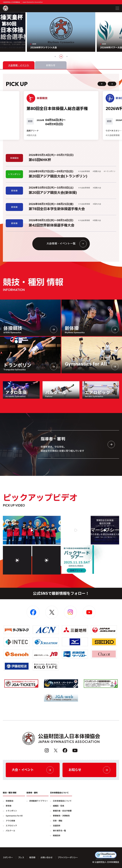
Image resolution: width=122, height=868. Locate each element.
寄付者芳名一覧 (59, 831)
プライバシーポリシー (68, 858)
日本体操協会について (62, 801)
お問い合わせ (47, 858)
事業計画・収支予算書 (62, 811)
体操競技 (9, 801)
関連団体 (57, 836)
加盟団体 (57, 826)
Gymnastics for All (14, 816)
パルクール (10, 831)
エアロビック (11, 826)
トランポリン (11, 811)
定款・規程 (58, 821)
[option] (61, 32)
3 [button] (67, 57)
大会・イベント (33, 770)
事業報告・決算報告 (61, 816)
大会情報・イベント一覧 (67, 244)
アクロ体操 (10, 821)
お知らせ (89, 770)
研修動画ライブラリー (39, 801)
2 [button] (61, 57)
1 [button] (55, 57)
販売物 (32, 858)
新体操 (9, 806)
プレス (21, 858)
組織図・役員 (58, 806)
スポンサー (8, 858)
